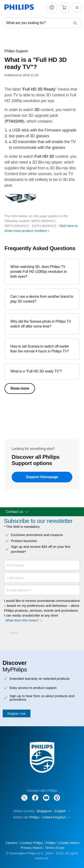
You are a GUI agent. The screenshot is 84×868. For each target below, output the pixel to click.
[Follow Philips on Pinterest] (57, 795)
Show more (20, 388)
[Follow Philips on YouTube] (46, 795)
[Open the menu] (77, 7)
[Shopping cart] (64, 7)
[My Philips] (52, 7)
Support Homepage (42, 477)
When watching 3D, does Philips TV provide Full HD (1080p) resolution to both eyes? (39, 272)
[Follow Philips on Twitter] (24, 795)
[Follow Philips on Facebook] (35, 795)
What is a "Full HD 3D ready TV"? (36, 371)
